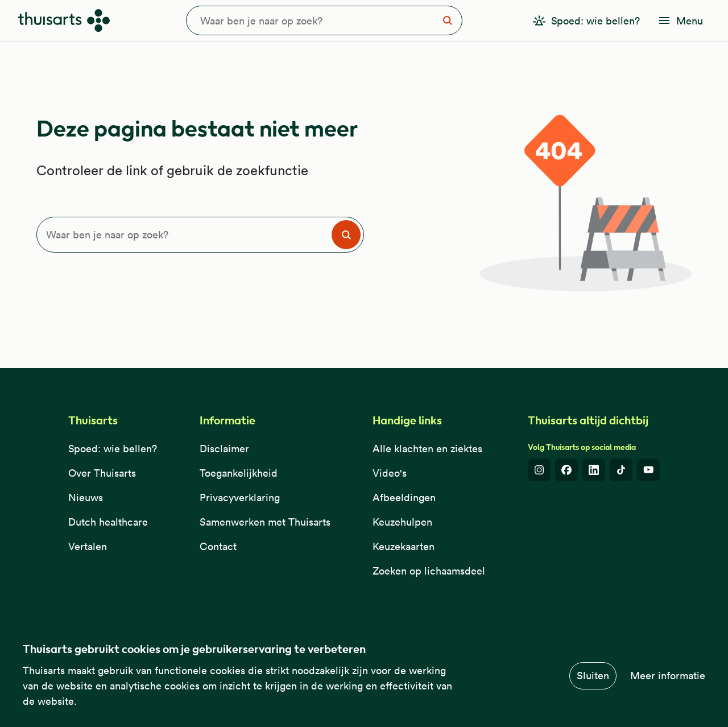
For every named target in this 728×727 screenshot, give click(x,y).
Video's (390, 473)
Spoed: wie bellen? (113, 449)
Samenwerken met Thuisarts (265, 522)
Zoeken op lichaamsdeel (429, 571)
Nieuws (86, 497)
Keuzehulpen (402, 522)
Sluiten (593, 676)
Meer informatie (668, 676)
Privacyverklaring (240, 497)
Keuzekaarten (404, 546)
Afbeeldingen (404, 497)
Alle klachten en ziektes (427, 449)
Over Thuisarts (102, 473)
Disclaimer (224, 449)
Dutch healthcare (108, 522)
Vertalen (88, 546)
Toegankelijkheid (239, 473)
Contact (218, 546)
